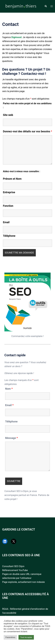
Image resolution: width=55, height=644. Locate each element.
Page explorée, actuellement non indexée (23, 582)
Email (6, 222)
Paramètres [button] (10, 637)
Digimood (16, 37)
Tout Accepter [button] (26, 637)
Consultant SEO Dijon (13, 566)
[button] (46, 6)
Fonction (8, 206)
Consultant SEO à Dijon (16, 491)
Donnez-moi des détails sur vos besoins (27, 131)
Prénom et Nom (12, 179)
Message (11, 438)
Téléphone (9, 236)
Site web (8, 115)
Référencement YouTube (15, 570)
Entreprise (9, 192)
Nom (9, 389)
